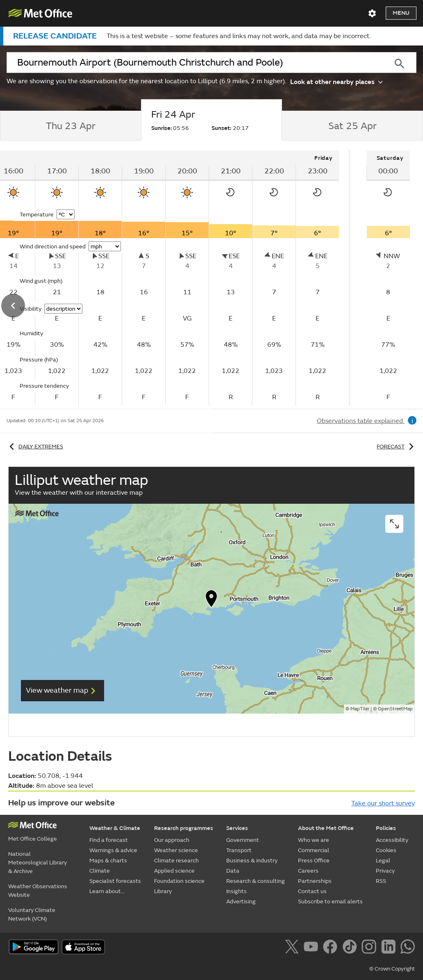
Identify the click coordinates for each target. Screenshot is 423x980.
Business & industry (252, 861)
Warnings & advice (113, 850)
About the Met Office (326, 828)
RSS (381, 881)
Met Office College (33, 839)
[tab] (70, 126)
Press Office (314, 861)
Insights (237, 891)
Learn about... (107, 891)
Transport (239, 850)
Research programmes (184, 828)
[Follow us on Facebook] (332, 948)
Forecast (397, 447)
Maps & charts (108, 861)
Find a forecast (109, 840)
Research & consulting (256, 881)
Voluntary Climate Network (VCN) (32, 914)
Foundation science (179, 881)
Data (233, 871)
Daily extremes (35, 447)
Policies (386, 828)
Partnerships (315, 881)
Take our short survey (383, 803)
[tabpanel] (388, 278)
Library (163, 891)
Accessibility (392, 840)
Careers (308, 871)
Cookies (386, 850)
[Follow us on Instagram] (370, 948)
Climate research (176, 861)
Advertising (241, 902)
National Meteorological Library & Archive (38, 863)
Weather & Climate (115, 828)
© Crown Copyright (392, 969)
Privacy (385, 871)
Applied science (174, 871)
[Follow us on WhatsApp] (408, 948)
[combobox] (194, 63)
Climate (100, 871)
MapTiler (360, 709)
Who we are (314, 840)
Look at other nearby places (336, 81)
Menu (401, 13)
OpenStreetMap (395, 709)
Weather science (176, 850)
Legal (383, 861)
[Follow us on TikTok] (351, 948)
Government (243, 840)
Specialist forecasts (115, 881)
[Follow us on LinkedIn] (390, 948)
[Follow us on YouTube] (313, 948)
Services (237, 828)
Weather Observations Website (38, 891)
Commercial (314, 850)
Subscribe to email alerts (330, 902)
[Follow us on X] (293, 948)
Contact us (312, 891)
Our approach (172, 840)
